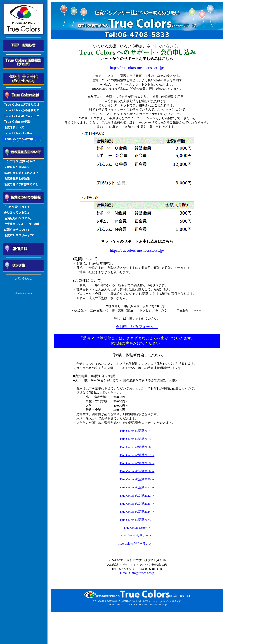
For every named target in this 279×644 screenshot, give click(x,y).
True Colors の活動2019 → (137, 471)
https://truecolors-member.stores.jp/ (137, 68)
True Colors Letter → (137, 528)
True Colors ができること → (137, 543)
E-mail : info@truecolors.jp (137, 573)
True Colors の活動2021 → (137, 487)
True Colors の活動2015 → (137, 439)
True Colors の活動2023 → (137, 504)
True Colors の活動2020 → (137, 479)
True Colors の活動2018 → (137, 463)
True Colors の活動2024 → (137, 512)
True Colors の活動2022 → (137, 495)
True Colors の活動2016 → (137, 447)
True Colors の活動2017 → (137, 455)
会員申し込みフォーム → (137, 327)
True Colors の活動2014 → (137, 431)
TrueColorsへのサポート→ (137, 535)
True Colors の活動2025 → (137, 520)
